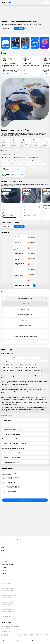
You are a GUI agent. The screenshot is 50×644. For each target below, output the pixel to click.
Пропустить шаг (25, 304)
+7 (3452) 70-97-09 (11, 482)
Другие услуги (5, 567)
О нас (2, 550)
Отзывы (3, 556)
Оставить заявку (19, 28)
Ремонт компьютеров (7, 367)
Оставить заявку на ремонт (8, 565)
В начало (3, 547)
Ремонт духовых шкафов (8, 361)
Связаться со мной (25, 500)
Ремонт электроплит (7, 358)
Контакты (3, 573)
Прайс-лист (4, 562)
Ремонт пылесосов (19, 364)
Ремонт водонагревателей (8, 370)
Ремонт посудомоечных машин (39, 361)
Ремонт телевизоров (7, 364)
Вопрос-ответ (4, 570)
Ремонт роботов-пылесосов (32, 364)
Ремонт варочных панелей (22, 361)
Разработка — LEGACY (7, 632)
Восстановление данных (32, 367)
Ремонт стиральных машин (34, 358)
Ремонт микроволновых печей (24, 370)
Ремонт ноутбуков (19, 367)
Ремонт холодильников (20, 358)
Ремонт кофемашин (38, 370)
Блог (2, 553)
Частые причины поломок (7, 559)
